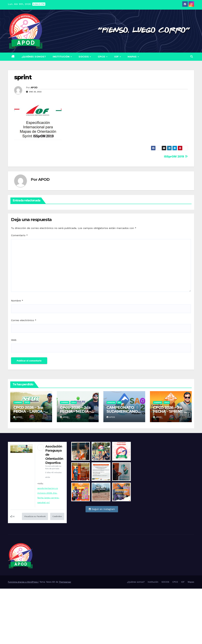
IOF (117, 57)
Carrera (18, 402)
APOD (34, 87)
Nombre (17, 301)
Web (14, 340)
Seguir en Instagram (102, 509)
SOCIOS (84, 57)
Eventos (111, 402)
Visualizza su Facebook (35, 516)
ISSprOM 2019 (176, 156)
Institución (61, 57)
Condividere (57, 516)
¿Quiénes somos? (34, 57)
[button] (192, 57)
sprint (23, 77)
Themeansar (65, 582)
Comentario (19, 235)
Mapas (132, 57)
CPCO (102, 57)
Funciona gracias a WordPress (23, 582)
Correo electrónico (24, 320)
